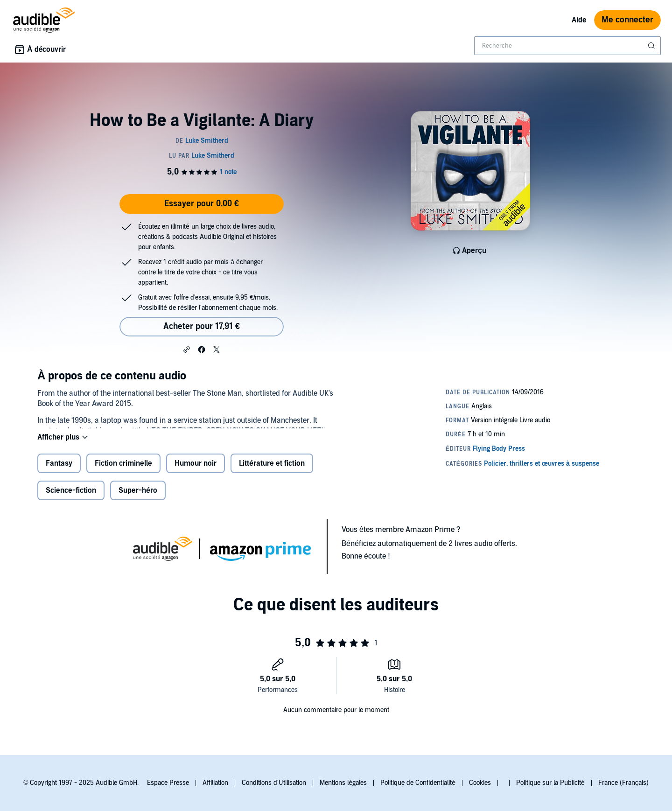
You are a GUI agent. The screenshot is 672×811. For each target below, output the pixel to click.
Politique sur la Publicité (550, 783)
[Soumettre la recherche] (652, 46)
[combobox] (567, 46)
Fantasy (59, 471)
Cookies (480, 783)
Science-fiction (71, 498)
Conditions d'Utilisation (274, 783)
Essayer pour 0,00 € (202, 204)
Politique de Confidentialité (418, 783)
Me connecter (627, 20)
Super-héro (138, 498)
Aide (579, 20)
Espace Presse (168, 783)
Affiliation (215, 783)
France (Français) (623, 783)
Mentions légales (343, 783)
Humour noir (196, 471)
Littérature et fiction (272, 471)
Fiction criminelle (123, 471)
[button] (187, 349)
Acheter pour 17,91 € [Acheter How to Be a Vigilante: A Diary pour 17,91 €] (202, 326)
